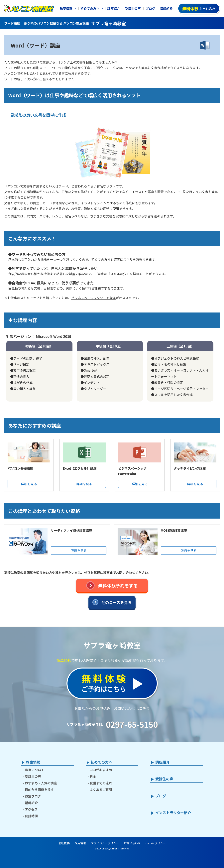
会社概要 (64, 843)
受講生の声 (133, 8)
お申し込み (199, 8)
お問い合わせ (132, 843)
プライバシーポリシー (105, 843)
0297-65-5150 (132, 724)
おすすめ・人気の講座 (41, 783)
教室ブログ (33, 796)
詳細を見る (29, 484)
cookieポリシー (156, 843)
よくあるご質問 (101, 790)
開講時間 (31, 816)
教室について (35, 770)
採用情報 (80, 843)
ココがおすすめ (101, 770)
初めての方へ (90, 8)
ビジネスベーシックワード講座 (94, 298)
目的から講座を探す (39, 790)
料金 (93, 776)
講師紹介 (166, 8)
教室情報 (66, 8)
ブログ (150, 8)
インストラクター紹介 (173, 813)
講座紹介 (114, 8)
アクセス (31, 809)
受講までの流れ (101, 783)
